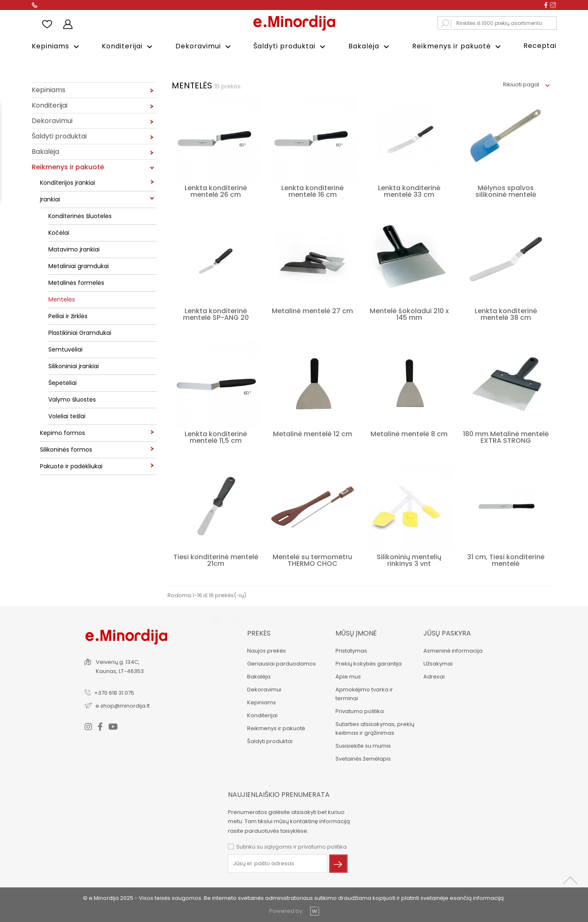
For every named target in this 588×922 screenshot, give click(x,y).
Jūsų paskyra (447, 633)
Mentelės (62, 299)
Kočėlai (59, 232)
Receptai (540, 46)
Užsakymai (438, 663)
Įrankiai (50, 199)
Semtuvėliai (65, 349)
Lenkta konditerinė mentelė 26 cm (216, 191)
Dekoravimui (204, 46)
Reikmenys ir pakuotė (458, 46)
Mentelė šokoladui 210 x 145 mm (409, 314)
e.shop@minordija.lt (123, 705)
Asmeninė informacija (453, 650)
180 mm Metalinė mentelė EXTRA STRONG (506, 437)
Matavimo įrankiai (74, 249)
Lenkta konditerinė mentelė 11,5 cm (216, 437)
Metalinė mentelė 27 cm (312, 310)
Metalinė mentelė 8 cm (409, 433)
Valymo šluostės (72, 399)
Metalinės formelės (76, 282)
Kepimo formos (63, 432)
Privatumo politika (359, 711)
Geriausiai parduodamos (281, 663)
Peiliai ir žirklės (68, 316)
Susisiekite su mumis (362, 745)
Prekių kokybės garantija (368, 663)
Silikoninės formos (66, 449)
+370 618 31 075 (115, 692)
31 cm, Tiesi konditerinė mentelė (506, 560)
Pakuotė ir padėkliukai (71, 466)
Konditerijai (128, 46)
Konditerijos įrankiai (68, 182)
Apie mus (347, 676)
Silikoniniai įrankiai (74, 366)
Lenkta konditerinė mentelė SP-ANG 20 (216, 314)
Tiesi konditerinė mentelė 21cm (216, 560)
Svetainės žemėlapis (362, 758)
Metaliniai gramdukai (79, 266)
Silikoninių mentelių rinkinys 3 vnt (409, 560)
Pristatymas (350, 650)
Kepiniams (56, 46)
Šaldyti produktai (290, 46)
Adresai (434, 676)
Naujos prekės (266, 650)
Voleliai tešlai (67, 416)
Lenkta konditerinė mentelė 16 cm (313, 191)
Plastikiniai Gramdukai (80, 332)
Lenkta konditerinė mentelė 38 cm (506, 314)
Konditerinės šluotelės (80, 216)
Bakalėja (370, 46)
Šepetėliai (63, 382)
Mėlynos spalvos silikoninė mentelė (506, 191)
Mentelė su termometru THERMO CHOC (312, 560)
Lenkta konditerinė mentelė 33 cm (409, 191)
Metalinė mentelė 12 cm (313, 433)
